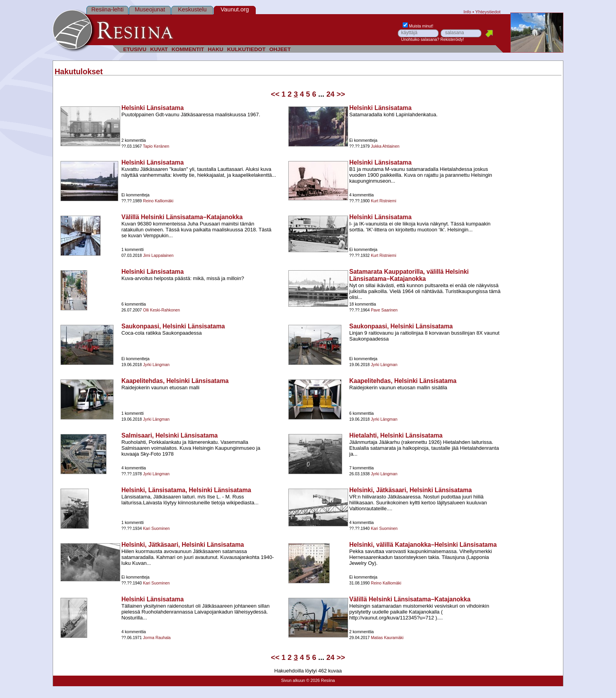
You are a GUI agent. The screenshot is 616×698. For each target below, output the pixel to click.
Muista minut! (418, 26)
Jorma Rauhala (157, 638)
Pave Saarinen (384, 310)
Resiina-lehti (107, 9)
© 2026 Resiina (320, 680)
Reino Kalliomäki (158, 201)
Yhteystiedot (488, 12)
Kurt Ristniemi (384, 201)
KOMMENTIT (188, 49)
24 (331, 94)
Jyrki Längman (156, 365)
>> (341, 94)
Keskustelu (192, 9)
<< (275, 94)
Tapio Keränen (156, 146)
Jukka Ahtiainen (385, 146)
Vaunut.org (235, 9)
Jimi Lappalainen (158, 256)
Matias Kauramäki (387, 638)
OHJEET (280, 49)
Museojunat (150, 9)
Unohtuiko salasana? (420, 39)
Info (467, 12)
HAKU (215, 49)
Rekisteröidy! (452, 39)
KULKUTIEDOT (246, 49)
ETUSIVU (135, 49)
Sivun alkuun (293, 680)
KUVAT (159, 49)
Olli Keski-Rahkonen (161, 310)
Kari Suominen (156, 529)
